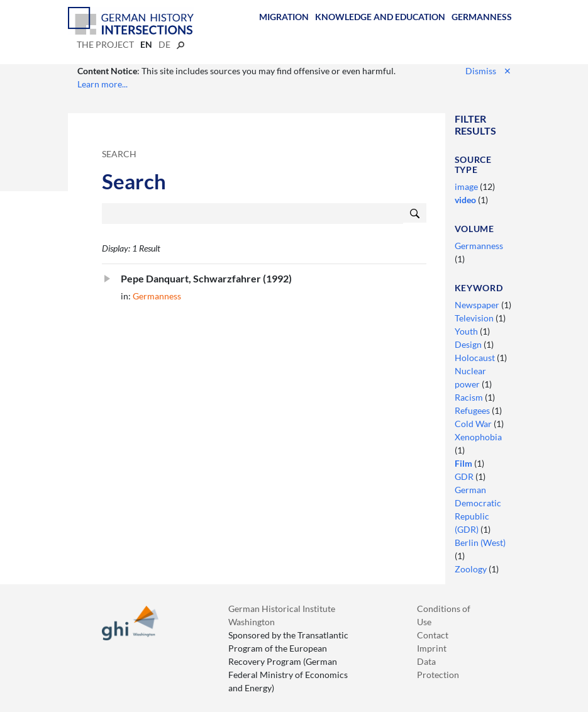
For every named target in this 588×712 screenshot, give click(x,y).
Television (475, 318)
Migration (284, 17)
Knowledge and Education (380, 17)
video (466, 200)
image (467, 186)
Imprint (432, 648)
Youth (467, 331)
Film (464, 463)
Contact (433, 635)
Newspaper (478, 305)
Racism (470, 397)
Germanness (482, 17)
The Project (105, 44)
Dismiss (488, 71)
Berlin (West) (480, 542)
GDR (465, 476)
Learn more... (103, 84)
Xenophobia (478, 437)
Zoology (472, 569)
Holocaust (476, 358)
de (164, 44)
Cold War (474, 424)
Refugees (473, 410)
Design (469, 344)
